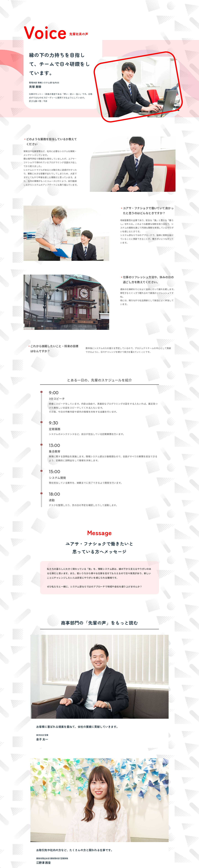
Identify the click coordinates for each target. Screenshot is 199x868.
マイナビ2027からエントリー (178, 7)
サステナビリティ (120, 809)
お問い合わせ (169, 818)
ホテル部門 (86, 818)
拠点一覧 (103, 827)
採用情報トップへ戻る (158, 775)
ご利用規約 (70, 860)
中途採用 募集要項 (139, 7)
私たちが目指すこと (62, 809)
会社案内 (99, 809)
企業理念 (103, 818)
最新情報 (167, 813)
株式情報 (141, 827)
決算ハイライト (144, 818)
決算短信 (141, 822)
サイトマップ (30, 860)
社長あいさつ (105, 814)
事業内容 (80, 809)
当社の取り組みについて (148, 831)
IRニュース (142, 814)
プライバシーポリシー (50, 860)
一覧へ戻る (164, 710)
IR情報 (136, 809)
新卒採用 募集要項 (119, 7)
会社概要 (103, 822)
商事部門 (85, 814)
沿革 (101, 831)
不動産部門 (86, 822)
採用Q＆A (154, 7)
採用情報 (167, 809)
